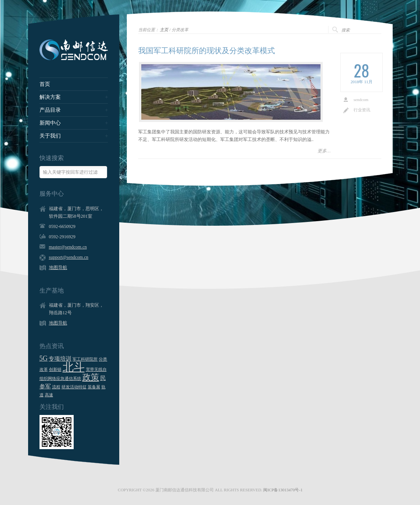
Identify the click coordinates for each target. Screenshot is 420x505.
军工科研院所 (85, 359)
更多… (324, 151)
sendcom (361, 100)
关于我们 (50, 136)
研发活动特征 (74, 387)
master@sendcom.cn (68, 247)
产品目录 (50, 110)
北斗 (74, 367)
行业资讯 (362, 110)
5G (44, 358)
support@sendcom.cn (69, 257)
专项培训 (60, 359)
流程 (56, 387)
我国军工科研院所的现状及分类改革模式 (207, 51)
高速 (49, 395)
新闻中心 (50, 123)
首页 (45, 84)
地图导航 (58, 268)
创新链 (55, 370)
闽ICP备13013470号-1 (283, 490)
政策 (91, 377)
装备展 (94, 387)
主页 (164, 30)
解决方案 (50, 97)
